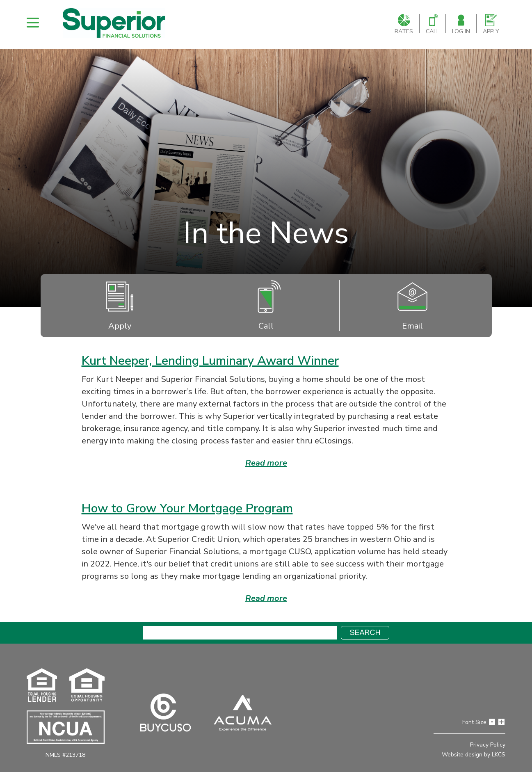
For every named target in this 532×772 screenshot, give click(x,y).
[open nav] (33, 23)
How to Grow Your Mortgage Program (187, 508)
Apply (491, 25)
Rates (404, 25)
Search (365, 633)
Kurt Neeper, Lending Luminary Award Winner (210, 361)
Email (412, 306)
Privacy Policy (488, 745)
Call (433, 25)
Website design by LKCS (474, 755)
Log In (461, 25)
